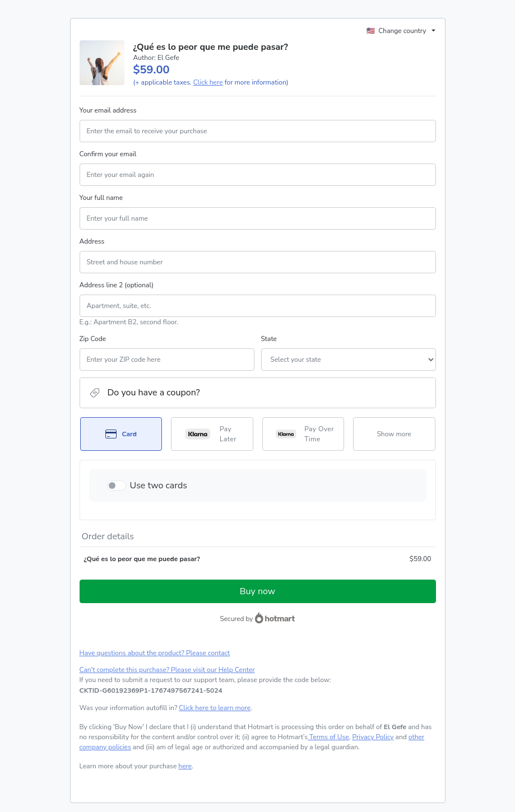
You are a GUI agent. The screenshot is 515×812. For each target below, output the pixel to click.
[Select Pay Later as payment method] (212, 434)
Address (92, 241)
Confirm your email (108, 154)
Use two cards (159, 486)
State (269, 339)
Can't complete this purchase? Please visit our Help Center (167, 670)
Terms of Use (328, 737)
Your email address (108, 110)
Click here (208, 82)
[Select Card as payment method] (121, 434)
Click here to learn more (215, 708)
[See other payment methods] (394, 434)
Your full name (101, 198)
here (185, 766)
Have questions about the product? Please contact (155, 653)
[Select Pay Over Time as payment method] (303, 434)
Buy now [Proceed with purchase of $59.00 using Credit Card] (257, 591)
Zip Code (93, 339)
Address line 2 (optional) (117, 285)
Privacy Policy (373, 737)
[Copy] (151, 690)
